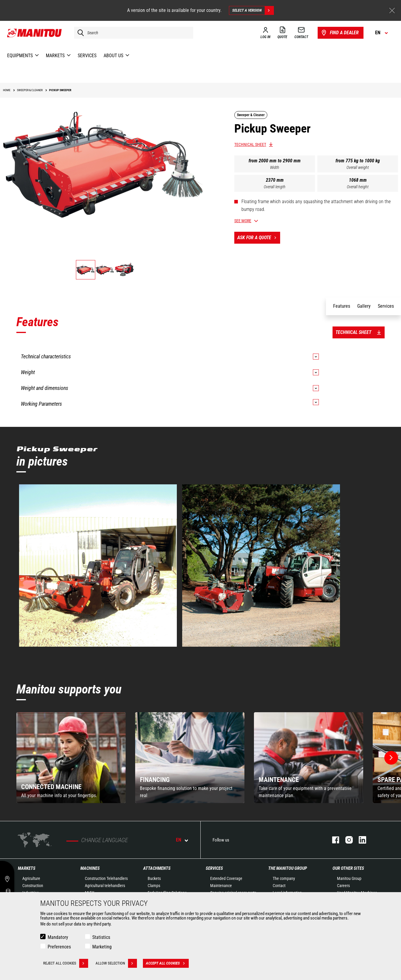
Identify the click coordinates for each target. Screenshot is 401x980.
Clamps (154, 886)
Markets (27, 868)
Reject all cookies (66, 963)
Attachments (157, 868)
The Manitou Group (288, 868)
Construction (33, 886)
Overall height (358, 187)
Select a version (253, 10)
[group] (71, 758)
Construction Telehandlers (106, 878)
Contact (279, 886)
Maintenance (221, 886)
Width (275, 167)
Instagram (346, 840)
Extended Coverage (226, 878)
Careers (343, 886)
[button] (391, 758)
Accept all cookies (167, 963)
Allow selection (116, 963)
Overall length (275, 187)
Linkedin (359, 840)
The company (284, 878)
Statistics (101, 937)
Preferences (59, 947)
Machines (90, 868)
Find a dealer (340, 33)
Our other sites (348, 868)
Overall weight (358, 167)
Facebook (333, 840)
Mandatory (58, 937)
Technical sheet (250, 144)
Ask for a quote (259, 238)
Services (214, 868)
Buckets (154, 878)
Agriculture (31, 878)
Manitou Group (349, 878)
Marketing (102, 947)
